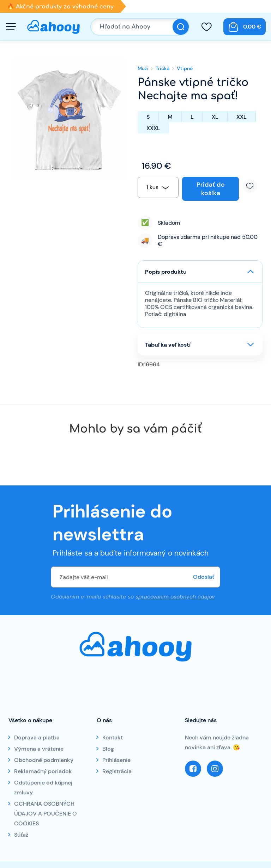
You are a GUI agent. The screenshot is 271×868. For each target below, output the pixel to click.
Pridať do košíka (211, 189)
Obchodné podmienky (44, 760)
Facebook (193, 769)
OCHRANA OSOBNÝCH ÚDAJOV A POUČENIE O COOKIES (46, 814)
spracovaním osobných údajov (175, 597)
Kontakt (113, 737)
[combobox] (158, 187)
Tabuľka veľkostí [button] (168, 345)
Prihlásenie (116, 760)
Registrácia (117, 771)
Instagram (215, 769)
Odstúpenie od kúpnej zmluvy (43, 788)
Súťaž (21, 835)
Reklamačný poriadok (43, 771)
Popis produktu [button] (166, 272)
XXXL (153, 128)
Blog (108, 749)
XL (215, 117)
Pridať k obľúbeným (252, 186)
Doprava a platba (37, 737)
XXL (242, 117)
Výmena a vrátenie (39, 749)
